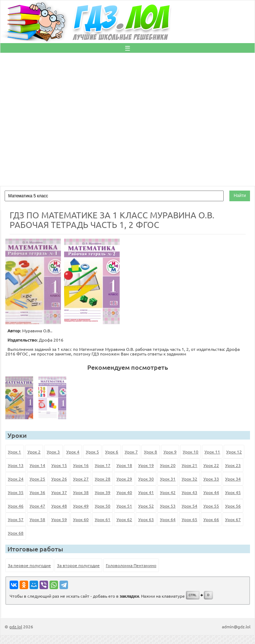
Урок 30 (146, 479)
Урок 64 (168, 519)
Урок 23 (233, 465)
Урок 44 (211, 492)
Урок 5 (92, 452)
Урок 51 (124, 506)
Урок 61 (103, 519)
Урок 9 (170, 452)
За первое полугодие (29, 565)
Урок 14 (37, 465)
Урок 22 (211, 465)
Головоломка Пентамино (131, 565)
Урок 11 (212, 452)
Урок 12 (234, 452)
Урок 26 (59, 479)
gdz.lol (16, 627)
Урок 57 (16, 519)
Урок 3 (53, 452)
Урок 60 (81, 519)
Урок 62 (124, 519)
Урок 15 (59, 465)
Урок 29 (124, 479)
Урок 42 (168, 492)
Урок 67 (233, 519)
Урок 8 (150, 452)
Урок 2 (34, 452)
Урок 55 (211, 506)
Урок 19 (146, 465)
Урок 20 (168, 465)
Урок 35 (16, 492)
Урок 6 (112, 452)
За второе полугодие (78, 565)
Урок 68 (16, 533)
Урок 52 (146, 506)
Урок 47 (37, 506)
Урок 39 (103, 492)
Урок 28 (103, 479)
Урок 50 (103, 506)
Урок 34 (233, 479)
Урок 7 (131, 452)
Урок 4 (73, 452)
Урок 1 (14, 452)
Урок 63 (146, 519)
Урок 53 (168, 506)
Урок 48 (59, 506)
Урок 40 (124, 492)
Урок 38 (81, 492)
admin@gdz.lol (236, 627)
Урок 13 (16, 465)
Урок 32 (189, 479)
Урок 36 (37, 492)
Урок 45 (233, 492)
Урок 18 (124, 465)
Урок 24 (16, 479)
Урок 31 (168, 479)
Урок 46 (16, 506)
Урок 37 (59, 492)
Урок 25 (37, 479)
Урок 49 (81, 506)
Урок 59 (59, 519)
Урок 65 (189, 519)
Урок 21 (189, 465)
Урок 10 (191, 452)
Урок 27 (81, 479)
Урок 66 (211, 519)
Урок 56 (233, 506)
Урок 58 (37, 519)
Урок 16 (81, 465)
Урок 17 (103, 465)
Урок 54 (189, 506)
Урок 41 (146, 492)
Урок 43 (189, 492)
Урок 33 (211, 479)
